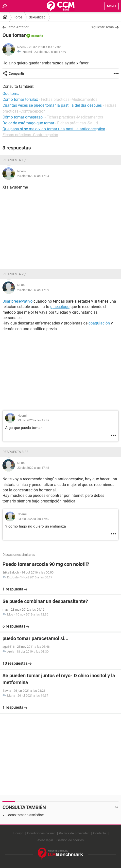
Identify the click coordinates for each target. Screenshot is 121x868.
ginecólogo (60, 307)
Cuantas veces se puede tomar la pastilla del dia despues (52, 105)
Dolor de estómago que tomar (28, 123)
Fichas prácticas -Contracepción (30, 135)
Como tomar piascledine (25, 815)
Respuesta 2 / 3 (16, 274)
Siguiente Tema (102, 27)
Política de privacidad (74, 833)
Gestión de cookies (70, 840)
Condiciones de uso (41, 833)
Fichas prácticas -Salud (78, 123)
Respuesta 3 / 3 (16, 452)
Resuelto (37, 36)
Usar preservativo (17, 301)
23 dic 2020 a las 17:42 (33, 420)
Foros (18, 17)
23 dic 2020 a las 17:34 (33, 176)
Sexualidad (37, 17)
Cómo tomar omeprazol (23, 117)
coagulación (99, 323)
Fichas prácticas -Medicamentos (69, 99)
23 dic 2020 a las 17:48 (33, 468)
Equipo (18, 833)
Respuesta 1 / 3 (16, 160)
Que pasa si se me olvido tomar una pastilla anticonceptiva (54, 129)
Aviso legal (45, 840)
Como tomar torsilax (20, 99)
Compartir (17, 74)
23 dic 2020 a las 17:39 (33, 290)
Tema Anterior (18, 27)
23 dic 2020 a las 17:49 (50, 52)
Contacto (100, 833)
